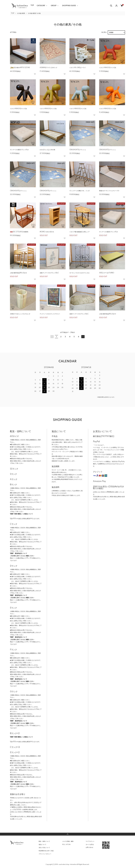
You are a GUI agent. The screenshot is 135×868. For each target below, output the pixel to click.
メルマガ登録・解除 (68, 841)
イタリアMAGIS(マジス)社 (108, 68)
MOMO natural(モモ (47, 232)
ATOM (68, 845)
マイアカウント (90, 841)
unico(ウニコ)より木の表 (47, 150)
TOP (32, 5)
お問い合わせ (89, 847)
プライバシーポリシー (45, 854)
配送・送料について (44, 841)
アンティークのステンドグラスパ (50, 314)
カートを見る (90, 844)
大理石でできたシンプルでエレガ (20, 314)
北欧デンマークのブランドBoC (49, 273)
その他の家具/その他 (34, 13)
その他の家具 (21, 13)
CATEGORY (41, 6)
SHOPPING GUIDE (69, 6)
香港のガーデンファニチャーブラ (109, 191)
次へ (83, 337)
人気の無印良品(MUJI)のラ (108, 314)
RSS (64, 845)
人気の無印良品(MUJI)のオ (18, 273)
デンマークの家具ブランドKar (19, 150)
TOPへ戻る (67, 834)
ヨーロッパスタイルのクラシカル (79, 273)
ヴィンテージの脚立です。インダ (79, 191)
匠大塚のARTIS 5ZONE (20, 68)
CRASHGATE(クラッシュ (78, 150)
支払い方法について (44, 848)
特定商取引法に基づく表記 (46, 851)
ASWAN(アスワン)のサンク (48, 68)
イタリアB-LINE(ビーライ (78, 68)
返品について (42, 845)
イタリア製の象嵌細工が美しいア (79, 232)
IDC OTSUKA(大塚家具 (19, 232)
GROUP (54, 6)
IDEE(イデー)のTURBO (107, 273)
